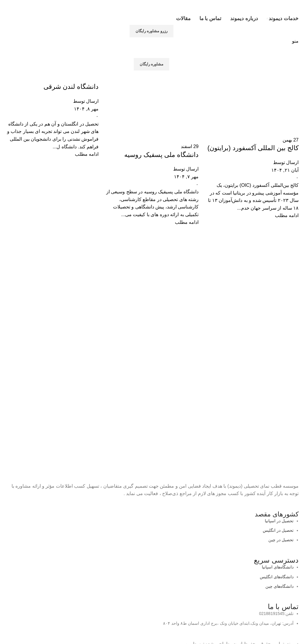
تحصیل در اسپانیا (279, 521)
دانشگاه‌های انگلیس (277, 577)
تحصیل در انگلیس (278, 530)
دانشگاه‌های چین (279, 586)
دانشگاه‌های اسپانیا (278, 567)
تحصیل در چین (281, 540)
